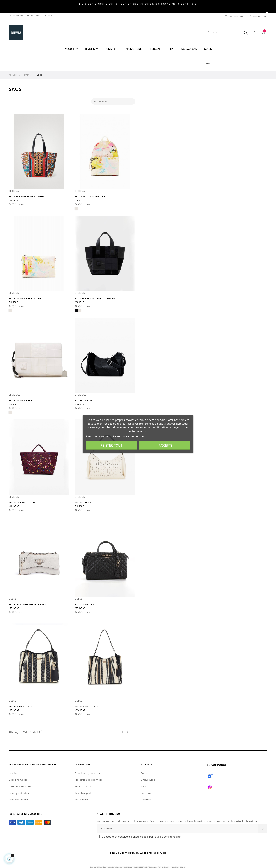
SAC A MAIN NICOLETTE (22, 707)
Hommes (146, 800)
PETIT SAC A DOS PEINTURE (90, 197)
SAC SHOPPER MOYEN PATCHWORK (95, 299)
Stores (48, 16)
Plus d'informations (98, 436)
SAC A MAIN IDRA (84, 605)
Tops (144, 787)
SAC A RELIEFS (83, 503)
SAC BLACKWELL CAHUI (22, 503)
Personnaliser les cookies (129, 436)
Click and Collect (19, 780)
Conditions (17, 16)
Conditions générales (87, 773)
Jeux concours (83, 787)
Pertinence (115, 101)
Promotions (34, 16)
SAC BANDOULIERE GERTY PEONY (27, 605)
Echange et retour (19, 793)
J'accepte (165, 445)
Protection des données (89, 780)
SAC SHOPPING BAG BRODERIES (27, 197)
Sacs (144, 773)
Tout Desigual (83, 793)
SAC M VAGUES (83, 401)
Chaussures (148, 780)
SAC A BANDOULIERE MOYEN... (26, 299)
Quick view (17, 204)
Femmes (146, 793)
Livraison (14, 773)
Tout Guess (81, 800)
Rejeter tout (111, 445)
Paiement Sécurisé (20, 787)
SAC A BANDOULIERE (20, 401)
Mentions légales (19, 800)
